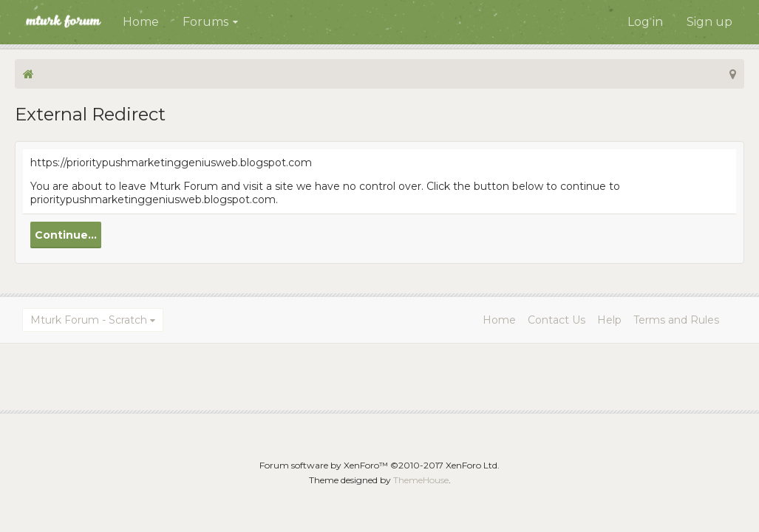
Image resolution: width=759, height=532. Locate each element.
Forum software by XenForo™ (379, 465)
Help (609, 320)
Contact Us (557, 320)
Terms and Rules (676, 320)
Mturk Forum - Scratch (89, 320)
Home (141, 22)
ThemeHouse (421, 480)
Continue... (66, 235)
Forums (205, 22)
